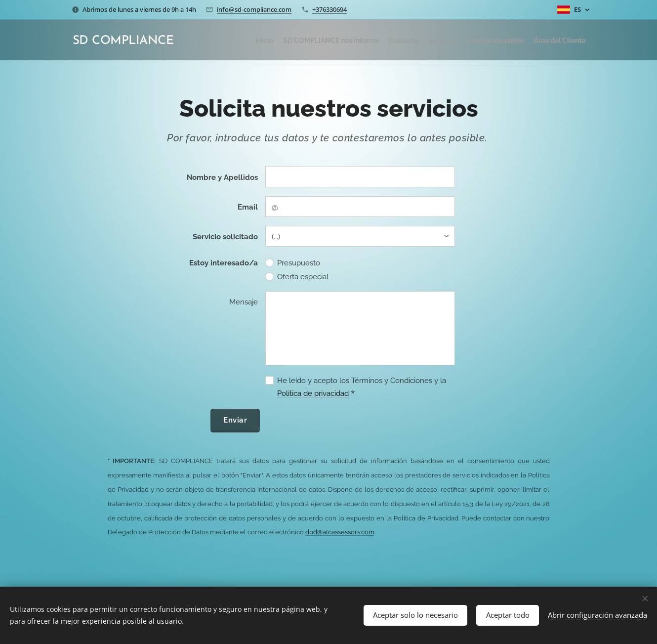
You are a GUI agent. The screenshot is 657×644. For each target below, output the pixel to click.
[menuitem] (230, 40)
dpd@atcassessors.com (340, 532)
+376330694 (329, 9)
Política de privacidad (313, 393)
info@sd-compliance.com (254, 9)
